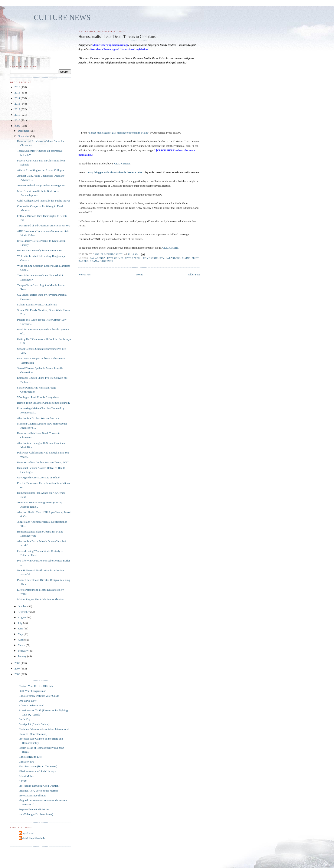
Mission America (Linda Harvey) (37, 771)
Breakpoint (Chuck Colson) (34, 724)
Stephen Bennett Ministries (34, 809)
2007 (18, 669)
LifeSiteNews (26, 762)
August (22, 617)
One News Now (28, 701)
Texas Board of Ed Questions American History (43, 225)
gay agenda (98, 258)
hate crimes (115, 258)
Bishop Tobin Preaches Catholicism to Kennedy (44, 403)
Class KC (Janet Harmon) (33, 734)
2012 (18, 109)
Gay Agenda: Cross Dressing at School (39, 477)
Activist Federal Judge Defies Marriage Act (41, 185)
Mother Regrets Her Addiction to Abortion (41, 599)
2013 (18, 104)
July (21, 623)
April (21, 640)
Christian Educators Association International (44, 729)
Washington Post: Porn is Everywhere (38, 397)
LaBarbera (173, 258)
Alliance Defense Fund (32, 705)
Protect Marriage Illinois (32, 795)
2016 (18, 87)
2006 (18, 674)
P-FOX (23, 781)
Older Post (194, 274)
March (22, 645)
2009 (18, 126)
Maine (186, 258)
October (23, 606)
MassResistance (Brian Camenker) (38, 766)
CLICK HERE (122, 163)
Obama (94, 261)
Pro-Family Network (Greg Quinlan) (39, 786)
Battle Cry (24, 719)
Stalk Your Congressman (32, 691)
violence (107, 261)
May (21, 634)
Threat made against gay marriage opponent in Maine (118, 133)
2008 (18, 663)
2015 (18, 93)
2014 (18, 98)
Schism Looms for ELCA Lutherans (37, 304)
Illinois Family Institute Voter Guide (39, 696)
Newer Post (85, 274)
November (24, 136)
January (23, 656)
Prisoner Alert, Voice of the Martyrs (39, 791)
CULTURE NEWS (62, 18)
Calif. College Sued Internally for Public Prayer (43, 201)
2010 (18, 120)
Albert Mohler (27, 776)
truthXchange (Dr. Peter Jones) (36, 814)
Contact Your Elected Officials (36, 686)
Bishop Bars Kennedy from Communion (40, 250)
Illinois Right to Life (30, 757)
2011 (18, 115)
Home (140, 274)
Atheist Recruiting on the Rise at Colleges (40, 170)
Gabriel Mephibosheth (32, 838)
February (23, 651)
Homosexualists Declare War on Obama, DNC (43, 462)
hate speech (133, 258)
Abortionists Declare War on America (38, 418)
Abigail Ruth (27, 833)
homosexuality (154, 258)
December (24, 131)
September (24, 612)
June (21, 628)
